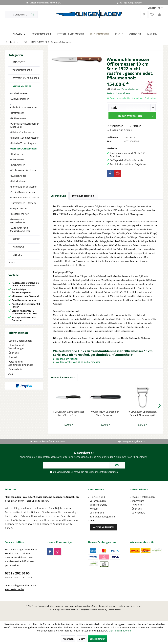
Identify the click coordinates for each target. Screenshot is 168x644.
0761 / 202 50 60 (17, 573)
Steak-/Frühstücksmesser (25, 198)
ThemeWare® (114, 610)
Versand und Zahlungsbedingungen (21, 363)
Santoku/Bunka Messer (24, 187)
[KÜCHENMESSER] (99, 34)
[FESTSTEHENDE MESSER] (70, 34)
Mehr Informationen (120, 631)
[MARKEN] (151, 34)
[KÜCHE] (118, 34)
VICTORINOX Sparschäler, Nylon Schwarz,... (105, 413)
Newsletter (137, 505)
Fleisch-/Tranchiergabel (24, 143)
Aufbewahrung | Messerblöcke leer (20, 229)
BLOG (11, 262)
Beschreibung (58, 196)
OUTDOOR (18, 247)
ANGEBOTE (19, 62)
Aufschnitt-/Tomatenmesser (25, 107)
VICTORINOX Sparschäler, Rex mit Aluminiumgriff (143, 413)
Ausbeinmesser (20, 93)
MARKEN (17, 255)
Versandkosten (77, 606)
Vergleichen (115, 126)
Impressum (138, 501)
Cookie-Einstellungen (20, 341)
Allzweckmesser (20, 99)
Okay (82, 639)
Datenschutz (15, 369)
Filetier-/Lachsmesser (23, 132)
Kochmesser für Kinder (24, 170)
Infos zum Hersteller (84, 196)
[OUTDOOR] (134, 34)
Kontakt (13, 357)
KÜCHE (16, 239)
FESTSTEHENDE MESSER (26, 78)
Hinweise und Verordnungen (16, 347)
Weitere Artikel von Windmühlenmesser (77, 362)
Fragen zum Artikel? (119, 130)
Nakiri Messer (19, 181)
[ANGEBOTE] (18, 34)
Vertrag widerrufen (104, 527)
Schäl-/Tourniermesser (24, 192)
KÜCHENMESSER (22, 86)
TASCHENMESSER (22, 70)
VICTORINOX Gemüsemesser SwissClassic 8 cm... (68, 413)
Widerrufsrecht (98, 505)
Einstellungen (98, 639)
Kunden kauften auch (63, 377)
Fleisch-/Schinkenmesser (25, 138)
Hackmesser (18, 154)
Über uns (14, 353)
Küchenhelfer (18, 176)
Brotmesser (17, 113)
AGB (11, 374)
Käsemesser (18, 159)
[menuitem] (154, 8)
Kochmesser (18, 165)
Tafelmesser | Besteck (23, 203)
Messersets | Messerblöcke (18, 221)
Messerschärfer (20, 214)
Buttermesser (18, 118)
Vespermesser (19, 208)
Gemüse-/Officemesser (24, 149)
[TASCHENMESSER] (40, 34)
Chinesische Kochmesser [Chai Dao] (24, 125)
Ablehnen (68, 639)
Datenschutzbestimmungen (70, 472)
